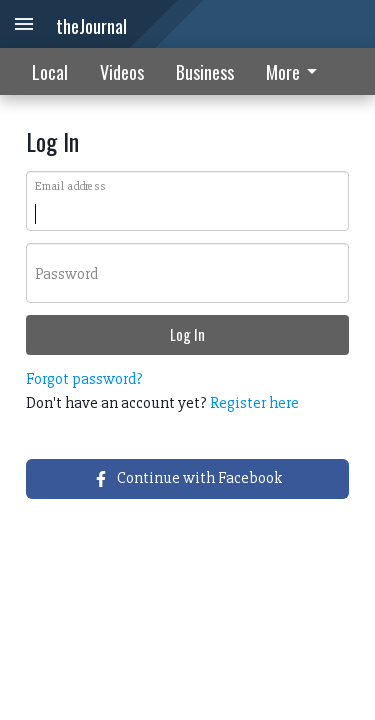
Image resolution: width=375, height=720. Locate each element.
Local (50, 72)
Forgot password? (84, 379)
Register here (254, 403)
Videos (122, 72)
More (295, 72)
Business (205, 72)
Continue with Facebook (187, 478)
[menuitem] (297, 71)
